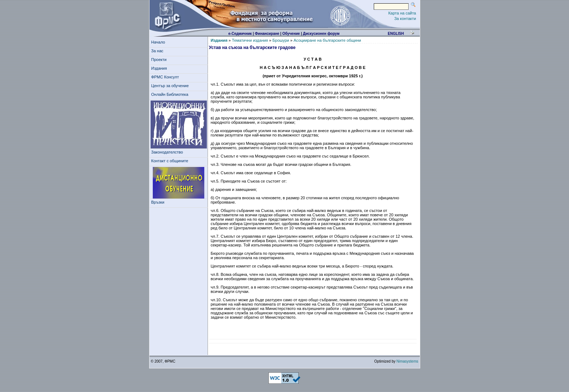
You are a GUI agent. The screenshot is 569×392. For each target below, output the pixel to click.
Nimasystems (407, 361)
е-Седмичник (240, 34)
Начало (158, 42)
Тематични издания (250, 40)
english (396, 34)
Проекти (160, 60)
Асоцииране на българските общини (327, 40)
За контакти (405, 19)
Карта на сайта (402, 13)
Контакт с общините (170, 161)
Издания (160, 68)
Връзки (159, 202)
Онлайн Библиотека (170, 94)
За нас (159, 51)
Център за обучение (171, 86)
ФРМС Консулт (166, 77)
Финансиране (267, 34)
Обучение (291, 34)
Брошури (281, 40)
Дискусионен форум (321, 34)
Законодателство (167, 152)
